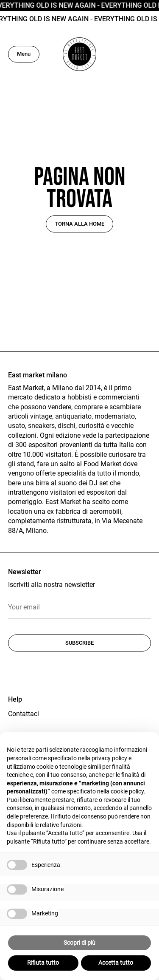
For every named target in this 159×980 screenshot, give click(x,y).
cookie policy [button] (127, 791)
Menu (24, 54)
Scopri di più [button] (79, 943)
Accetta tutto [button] (116, 963)
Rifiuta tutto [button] (43, 963)
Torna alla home (79, 224)
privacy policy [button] (109, 758)
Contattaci (24, 714)
